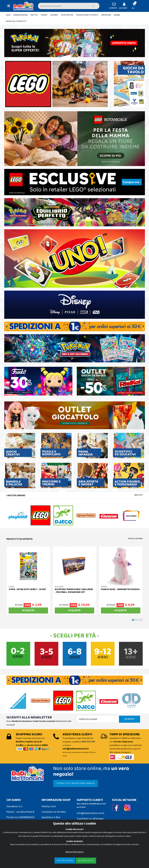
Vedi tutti (139, 495)
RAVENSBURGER (21, 15)
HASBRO (54, 15)
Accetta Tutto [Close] (86, 861)
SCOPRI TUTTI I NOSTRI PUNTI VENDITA (76, 783)
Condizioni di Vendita (54, 812)
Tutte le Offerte (135, 539)
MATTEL (34, 15)
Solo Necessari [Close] (65, 860)
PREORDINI (106, 15)
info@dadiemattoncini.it (91, 813)
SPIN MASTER (67, 15)
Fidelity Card (49, 807)
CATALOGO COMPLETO (16, 21)
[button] (135, 6)
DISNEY (44, 15)
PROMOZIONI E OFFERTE (87, 15)
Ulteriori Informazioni (75, 852)
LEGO (8, 15)
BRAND (117, 15)
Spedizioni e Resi (51, 817)
